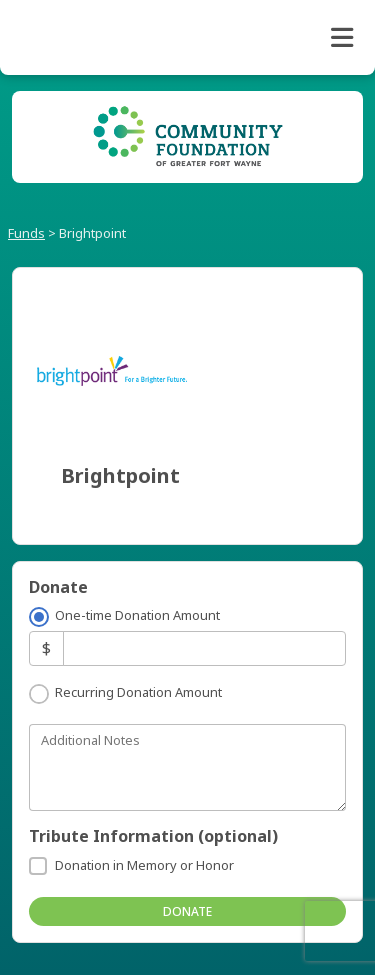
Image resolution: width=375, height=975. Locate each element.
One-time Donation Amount (137, 615)
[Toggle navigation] (342, 38)
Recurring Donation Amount (138, 692)
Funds (26, 233)
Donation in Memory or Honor (144, 865)
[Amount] (204, 648)
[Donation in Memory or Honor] (38, 866)
